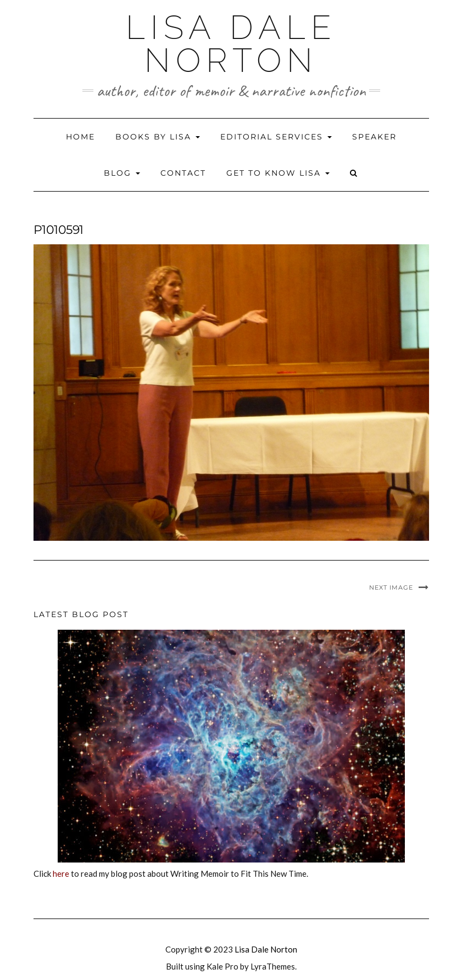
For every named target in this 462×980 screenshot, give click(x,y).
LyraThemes (273, 966)
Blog (122, 173)
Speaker (374, 137)
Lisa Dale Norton (231, 44)
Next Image (391, 587)
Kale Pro (222, 966)
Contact (183, 173)
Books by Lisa (158, 137)
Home (80, 137)
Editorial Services (276, 137)
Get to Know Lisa (278, 173)
